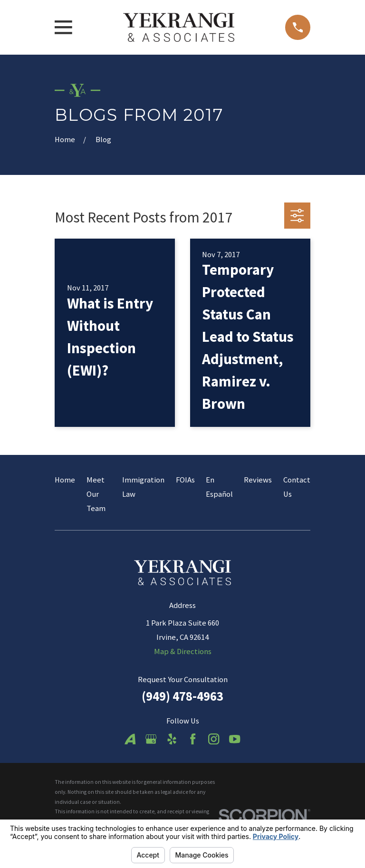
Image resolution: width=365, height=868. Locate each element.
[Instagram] (214, 739)
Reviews (258, 480)
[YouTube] (235, 739)
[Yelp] (172, 739)
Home (65, 480)
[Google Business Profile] (151, 739)
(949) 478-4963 (182, 696)
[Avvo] (130, 739)
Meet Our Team (96, 494)
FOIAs (185, 480)
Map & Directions (183, 651)
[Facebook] (193, 739)
